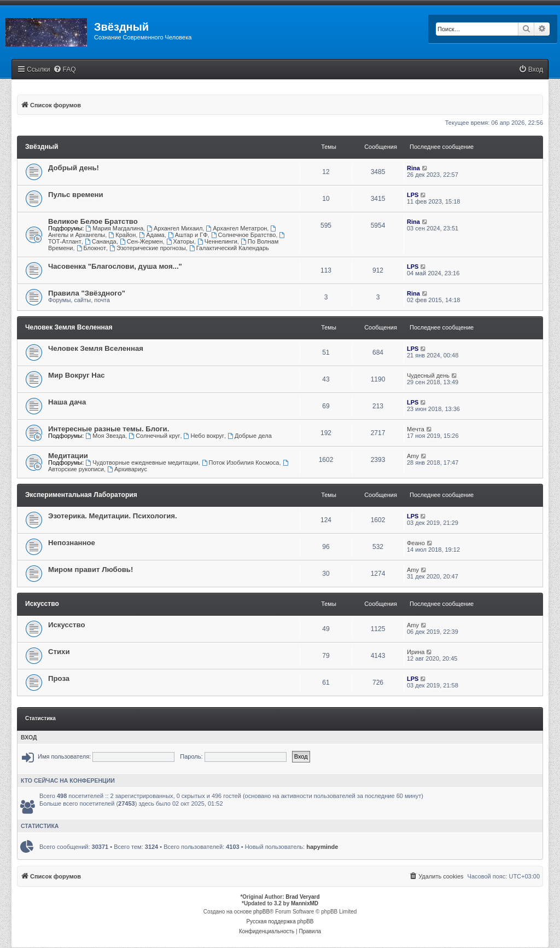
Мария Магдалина (114, 228)
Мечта (416, 429)
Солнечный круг (154, 436)
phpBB (261, 912)
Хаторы (180, 241)
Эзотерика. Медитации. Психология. (113, 516)
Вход (29, 737)
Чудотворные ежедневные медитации (142, 463)
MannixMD (305, 903)
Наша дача (67, 402)
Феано (416, 543)
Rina (413, 168)
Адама (151, 235)
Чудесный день (428, 375)
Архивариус (127, 469)
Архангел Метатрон (236, 228)
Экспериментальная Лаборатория (81, 495)
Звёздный (42, 147)
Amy (413, 456)
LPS (413, 195)
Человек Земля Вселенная (69, 327)
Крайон (122, 235)
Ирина (416, 652)
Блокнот (91, 248)
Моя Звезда (105, 436)
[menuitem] (65, 70)
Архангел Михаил (174, 228)
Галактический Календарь (229, 248)
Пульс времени (76, 195)
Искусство (42, 604)
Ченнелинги (217, 241)
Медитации (68, 456)
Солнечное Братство (244, 235)
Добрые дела (250, 436)
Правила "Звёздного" (87, 293)
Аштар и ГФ (188, 235)
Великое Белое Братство (93, 221)
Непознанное (72, 543)
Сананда (101, 241)
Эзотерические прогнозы (148, 248)
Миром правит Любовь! (91, 570)
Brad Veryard (302, 897)
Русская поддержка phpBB (280, 921)
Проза (59, 678)
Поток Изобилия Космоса (241, 463)
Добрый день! (74, 168)
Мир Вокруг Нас (77, 375)
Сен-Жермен (141, 241)
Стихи (59, 652)
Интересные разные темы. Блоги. (109, 429)
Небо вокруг (204, 436)
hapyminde (322, 847)
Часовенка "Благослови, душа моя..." (115, 266)
